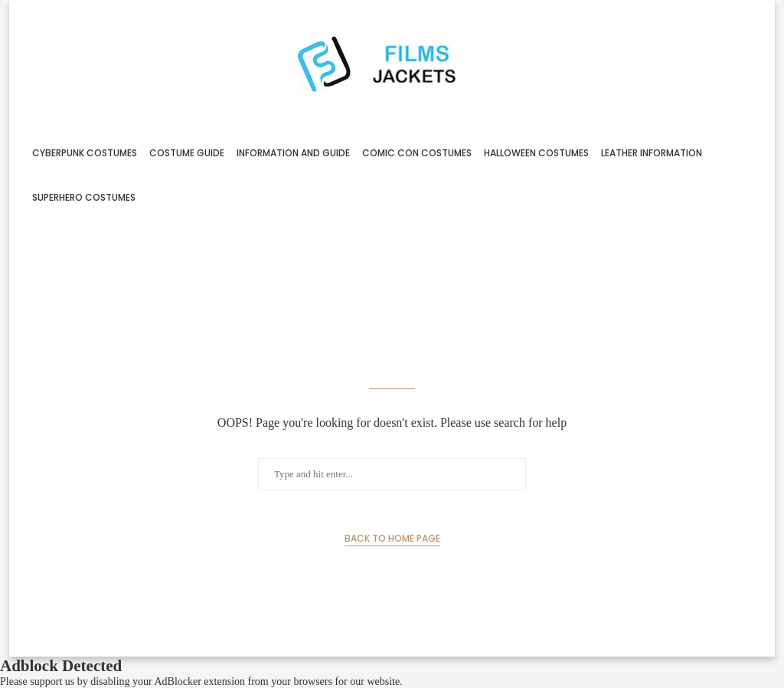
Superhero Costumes (84, 197)
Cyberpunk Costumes (85, 153)
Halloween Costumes (536, 153)
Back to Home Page (392, 538)
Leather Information (652, 153)
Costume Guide (187, 153)
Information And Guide (293, 153)
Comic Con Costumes (417, 153)
